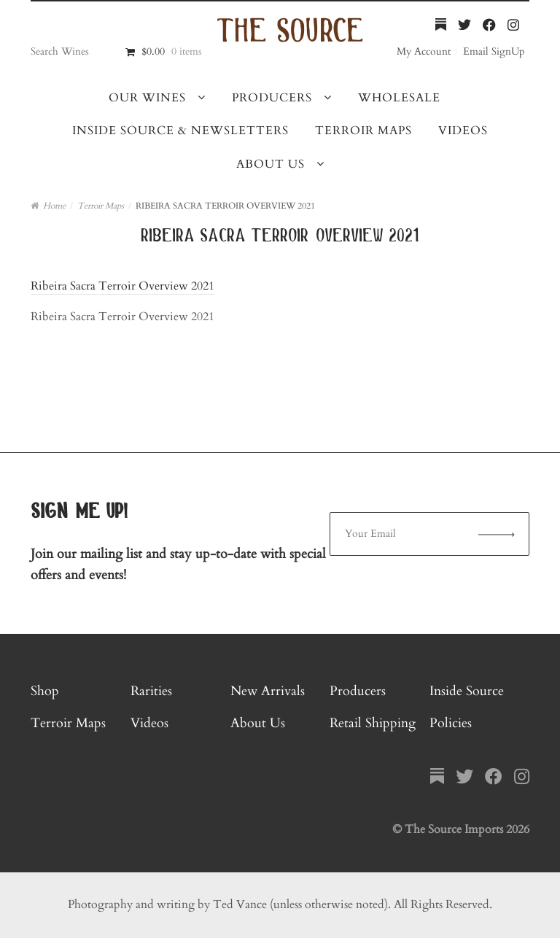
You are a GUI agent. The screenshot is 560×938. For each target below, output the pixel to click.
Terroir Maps (363, 131)
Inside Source (467, 691)
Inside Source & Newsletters (180, 131)
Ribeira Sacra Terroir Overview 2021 (122, 286)
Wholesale (399, 98)
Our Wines (147, 98)
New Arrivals (268, 691)
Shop (45, 691)
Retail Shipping (373, 723)
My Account (424, 51)
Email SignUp (494, 51)
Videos (463, 131)
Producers (272, 98)
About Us (271, 164)
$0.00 (171, 51)
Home (54, 206)
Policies (451, 723)
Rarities (151, 691)
